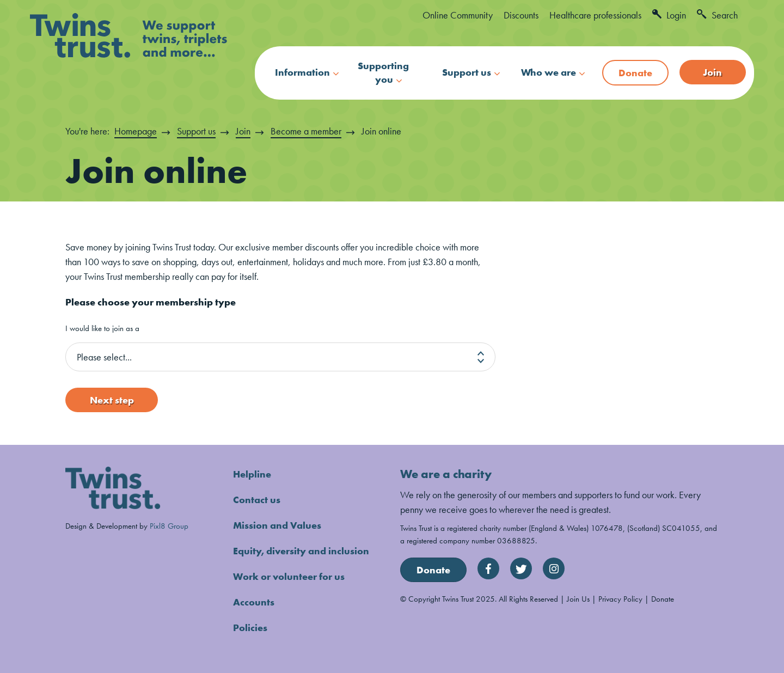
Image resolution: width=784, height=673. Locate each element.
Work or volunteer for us (289, 576)
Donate (635, 73)
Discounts (521, 15)
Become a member (306, 131)
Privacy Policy (620, 599)
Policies (250, 628)
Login (669, 15)
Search (717, 15)
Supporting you (383, 72)
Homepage (136, 131)
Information (302, 72)
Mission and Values (277, 525)
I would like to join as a (102, 329)
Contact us (257, 500)
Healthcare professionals (595, 15)
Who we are (549, 72)
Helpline (252, 474)
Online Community (458, 15)
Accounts (254, 602)
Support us (467, 72)
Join (712, 72)
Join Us (578, 599)
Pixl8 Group (169, 526)
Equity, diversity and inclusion (301, 551)
